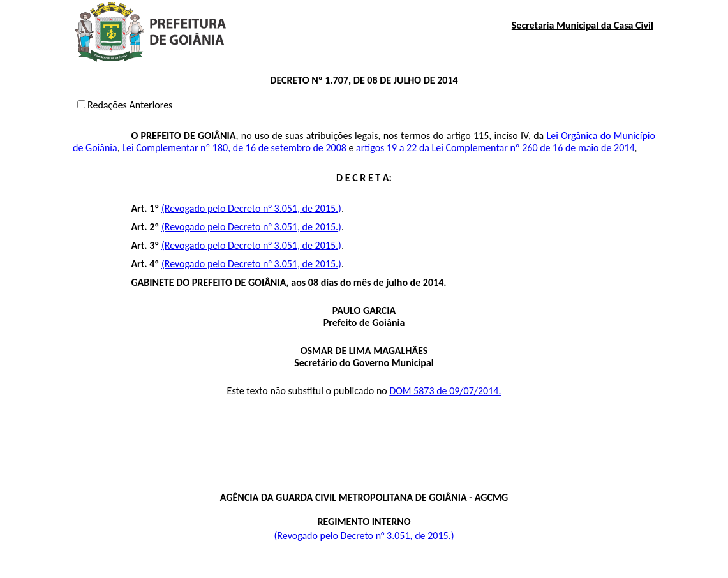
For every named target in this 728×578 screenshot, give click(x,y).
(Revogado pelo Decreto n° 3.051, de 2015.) (251, 208)
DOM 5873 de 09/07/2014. (445, 391)
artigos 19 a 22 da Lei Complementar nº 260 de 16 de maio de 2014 (495, 148)
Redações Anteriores (130, 105)
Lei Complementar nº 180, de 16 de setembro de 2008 (234, 148)
